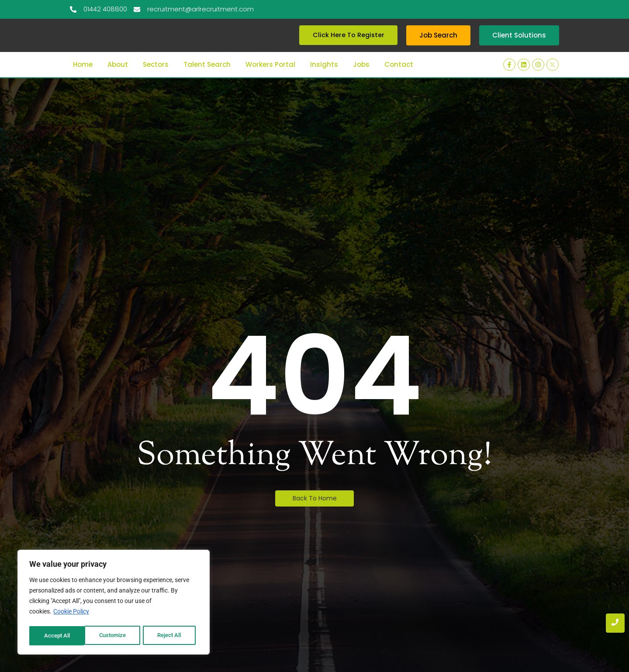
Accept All (171, 636)
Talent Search (207, 76)
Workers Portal (270, 76)
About (118, 76)
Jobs (361, 76)
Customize (57, 636)
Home (83, 76)
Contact (399, 76)
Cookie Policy (71, 614)
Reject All (115, 636)
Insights (324, 76)
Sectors (156, 76)
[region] (114, 603)
